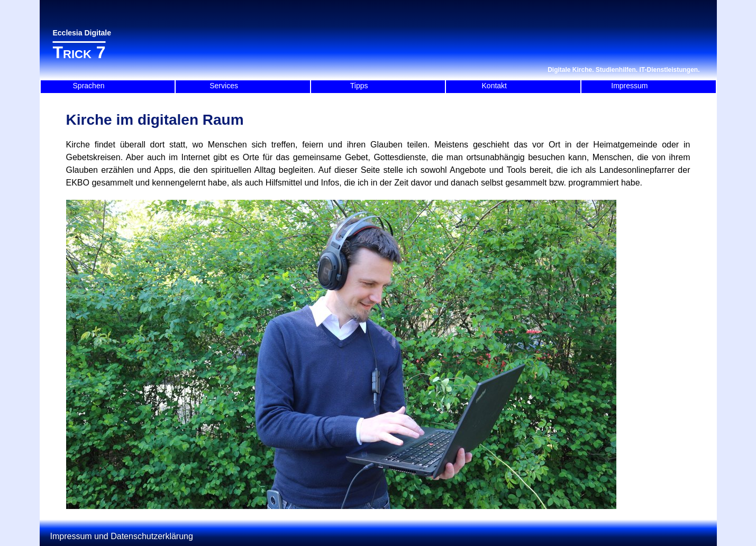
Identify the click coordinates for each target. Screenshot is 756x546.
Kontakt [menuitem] (494, 86)
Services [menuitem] (224, 86)
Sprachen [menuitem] (89, 86)
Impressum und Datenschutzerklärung (122, 536)
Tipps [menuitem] (359, 86)
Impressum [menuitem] (629, 86)
